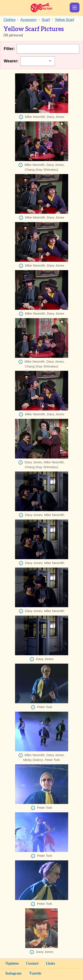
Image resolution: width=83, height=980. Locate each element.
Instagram (14, 973)
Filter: (9, 49)
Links (50, 963)
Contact (32, 963)
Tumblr (35, 973)
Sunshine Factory (41, 7)
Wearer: (11, 61)
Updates (12, 963)
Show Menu (75, 7)
